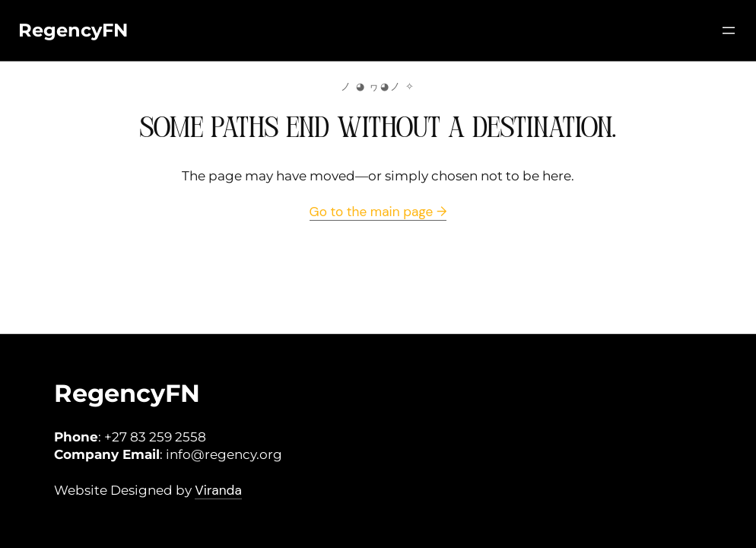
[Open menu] (729, 30)
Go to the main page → (378, 212)
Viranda (218, 490)
